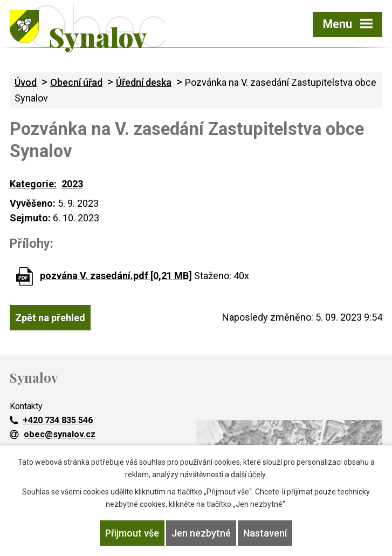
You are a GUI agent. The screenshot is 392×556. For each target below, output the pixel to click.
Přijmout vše (132, 533)
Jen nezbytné (201, 533)
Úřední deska (144, 82)
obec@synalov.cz (53, 434)
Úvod (26, 82)
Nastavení (265, 533)
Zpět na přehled (50, 318)
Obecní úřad (76, 82)
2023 (72, 184)
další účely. (249, 474)
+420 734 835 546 (51, 420)
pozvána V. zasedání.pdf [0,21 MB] (116, 276)
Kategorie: (33, 184)
